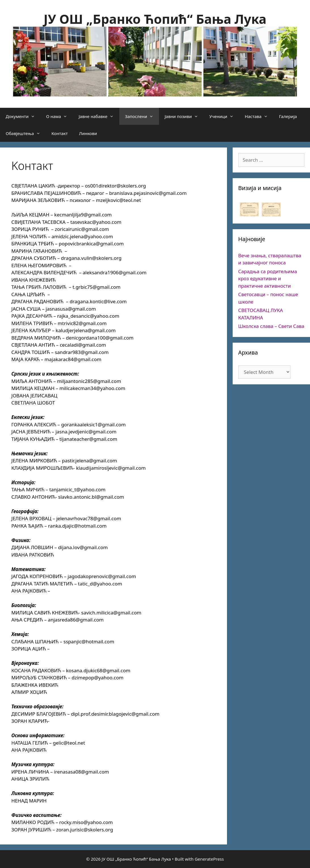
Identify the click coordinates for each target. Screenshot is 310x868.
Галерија (288, 116)
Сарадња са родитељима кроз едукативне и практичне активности (268, 279)
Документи (23, 116)
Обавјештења (26, 133)
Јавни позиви (184, 116)
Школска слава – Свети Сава (271, 326)
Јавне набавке (99, 116)
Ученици (224, 116)
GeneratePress (209, 859)
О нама (60, 116)
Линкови (88, 133)
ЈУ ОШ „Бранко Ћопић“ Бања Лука (155, 19)
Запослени (142, 116)
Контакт (60, 133)
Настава (259, 116)
